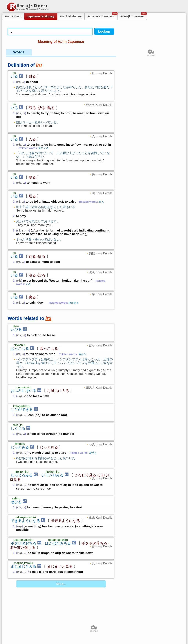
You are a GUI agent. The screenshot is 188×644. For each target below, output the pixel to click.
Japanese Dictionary (41, 16)
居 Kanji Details (102, 193)
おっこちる (20, 348)
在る (101, 202)
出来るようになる (65, 521)
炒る (42, 108)
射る (32, 76)
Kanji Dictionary (71, 16)
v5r (19, 113)
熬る (51, 108)
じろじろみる (22, 475)
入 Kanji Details (102, 136)
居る (32, 196)
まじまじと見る (60, 566)
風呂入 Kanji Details (99, 388)
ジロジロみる (53, 475)
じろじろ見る (85, 475)
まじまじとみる (23, 566)
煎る (32, 108)
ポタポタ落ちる (94, 543)
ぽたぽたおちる (58, 543)
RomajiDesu (13, 16)
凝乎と (93, 453)
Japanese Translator (102, 15)
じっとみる (20, 447)
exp (19, 396)
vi (24, 145)
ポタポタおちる (23, 543)
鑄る (42, 256)
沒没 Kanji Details (101, 272)
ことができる (22, 410)
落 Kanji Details (102, 546)
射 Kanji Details (102, 73)
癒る (32, 297)
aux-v (25, 230)
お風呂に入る (58, 391)
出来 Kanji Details (101, 518)
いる (14, 76)
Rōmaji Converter (134, 15)
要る (32, 177)
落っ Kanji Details (101, 345)
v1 (19, 82)
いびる (16, 330)
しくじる (18, 428)
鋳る (32, 256)
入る (32, 139)
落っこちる (49, 348)
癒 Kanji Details (102, 294)
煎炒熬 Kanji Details (99, 105)
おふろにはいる (23, 391)
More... (61, 584)
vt (23, 82)
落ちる (82, 354)
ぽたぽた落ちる (23, 548)
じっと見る (49, 447)
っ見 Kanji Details (101, 444)
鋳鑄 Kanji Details (101, 253)
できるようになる (25, 521)
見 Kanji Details (102, 478)
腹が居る (74, 303)
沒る (32, 275)
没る (42, 275)
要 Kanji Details (102, 174)
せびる (16, 502)
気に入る (44, 148)
